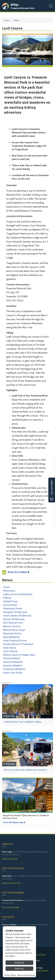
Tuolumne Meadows (14, 669)
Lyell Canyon (10, 651)
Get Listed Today (10, 907)
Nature (16, 20)
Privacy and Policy (38, 955)
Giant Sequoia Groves (15, 640)
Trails (6, 587)
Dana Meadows (11, 637)
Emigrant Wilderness (15, 612)
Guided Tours (10, 601)
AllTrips (15, 5)
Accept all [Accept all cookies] (19, 970)
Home (7, 20)
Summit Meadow (13, 665)
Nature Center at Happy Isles (19, 655)
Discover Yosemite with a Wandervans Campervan (26, 770)
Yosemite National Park (23, 8)
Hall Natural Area (13, 623)
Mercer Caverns (12, 626)
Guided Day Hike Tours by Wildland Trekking (23, 722)
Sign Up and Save (11, 883)
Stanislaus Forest (13, 608)
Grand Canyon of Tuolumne (18, 644)
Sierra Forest (10, 605)
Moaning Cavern (12, 633)
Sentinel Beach (12, 658)
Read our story (9, 859)
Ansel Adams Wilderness (17, 615)
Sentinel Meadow (13, 662)
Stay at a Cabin (18, 572)
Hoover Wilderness (14, 619)
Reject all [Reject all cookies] (19, 976)
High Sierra (10, 648)
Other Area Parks (13, 673)
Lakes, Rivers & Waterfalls (18, 594)
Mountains (9, 591)
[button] (6, 50)
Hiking (7, 598)
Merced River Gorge (14, 630)
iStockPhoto (31, 36)
